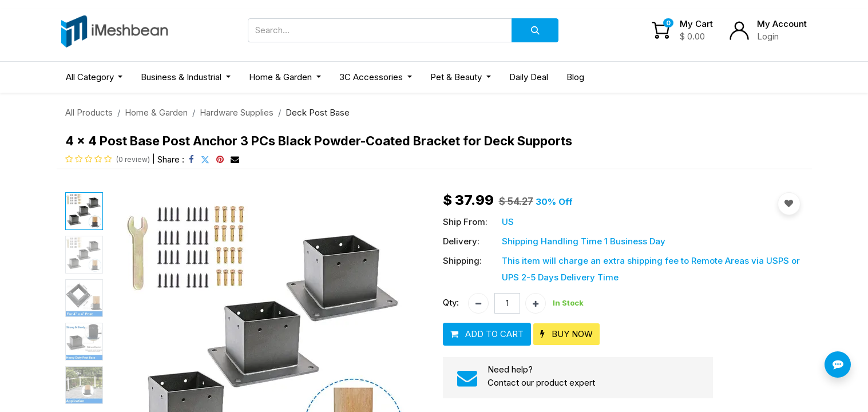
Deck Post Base (318, 112)
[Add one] (536, 303)
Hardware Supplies (237, 112)
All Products (89, 112)
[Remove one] (478, 303)
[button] (487, 334)
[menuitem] (529, 78)
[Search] (535, 30)
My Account (782, 24)
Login (768, 36)
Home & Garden (156, 112)
